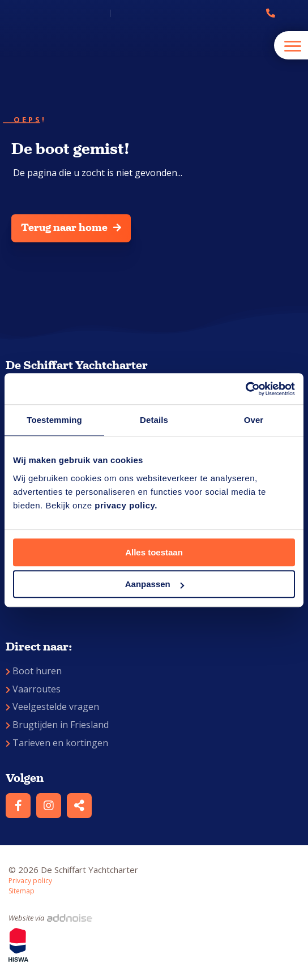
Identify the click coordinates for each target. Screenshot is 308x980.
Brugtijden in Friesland (57, 725)
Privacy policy (30, 881)
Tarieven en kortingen (57, 743)
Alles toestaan (154, 552)
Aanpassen (155, 584)
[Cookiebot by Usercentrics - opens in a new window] (245, 389)
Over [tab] (254, 420)
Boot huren (34, 671)
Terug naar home (71, 228)
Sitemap (22, 891)
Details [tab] (154, 420)
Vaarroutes (33, 689)
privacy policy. (126, 505)
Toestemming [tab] (54, 420)
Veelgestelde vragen (52, 707)
